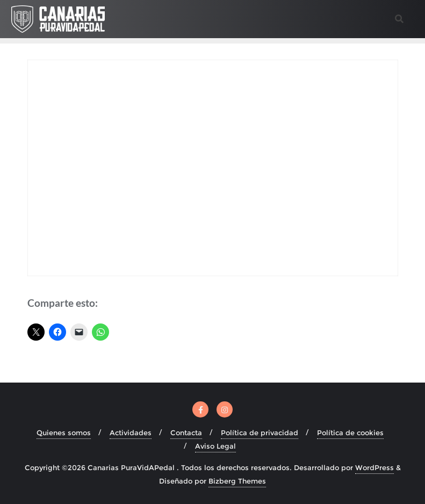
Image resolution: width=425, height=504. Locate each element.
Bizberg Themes (237, 481)
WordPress (374, 467)
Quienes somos (64, 433)
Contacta (186, 433)
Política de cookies (350, 433)
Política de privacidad (260, 433)
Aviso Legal (215, 446)
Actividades (131, 433)
